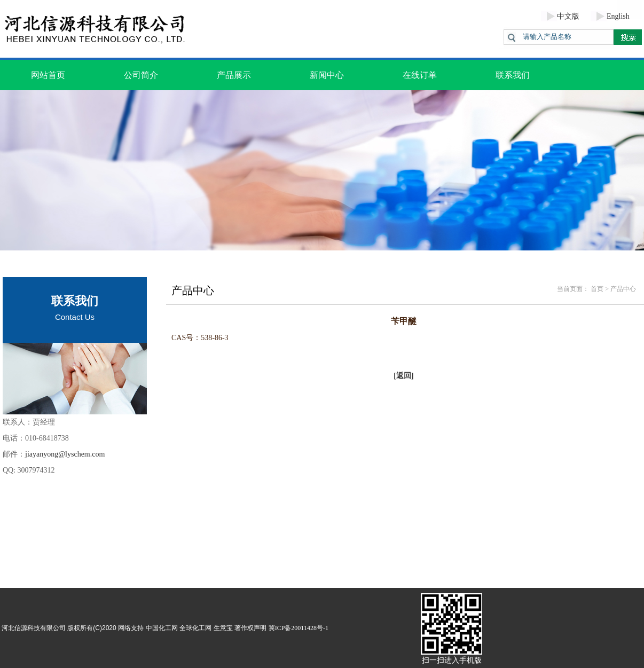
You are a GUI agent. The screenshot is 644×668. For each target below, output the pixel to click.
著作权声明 (250, 628)
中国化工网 (162, 628)
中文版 (568, 16)
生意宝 (223, 628)
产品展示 (234, 75)
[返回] (403, 376)
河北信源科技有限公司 (34, 628)
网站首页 (48, 75)
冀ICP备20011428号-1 (299, 628)
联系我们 (513, 75)
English (618, 16)
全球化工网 (195, 628)
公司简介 (141, 75)
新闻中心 (327, 75)
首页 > (600, 289)
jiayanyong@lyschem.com (65, 454)
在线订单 (420, 75)
